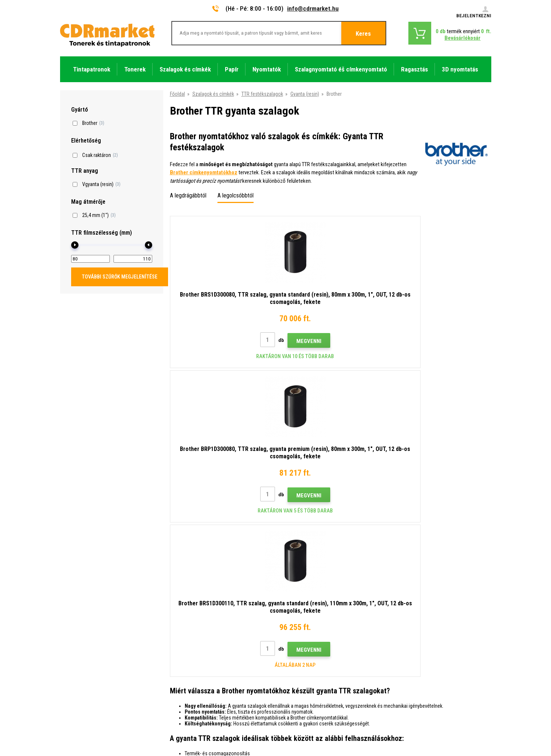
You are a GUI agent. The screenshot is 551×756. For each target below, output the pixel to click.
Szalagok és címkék (213, 94)
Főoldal (177, 94)
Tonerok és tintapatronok (305, 746)
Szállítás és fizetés (191, 600)
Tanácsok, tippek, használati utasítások (213, 589)
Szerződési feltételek (193, 644)
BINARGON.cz (477, 721)
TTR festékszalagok (262, 94)
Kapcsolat (182, 578)
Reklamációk (184, 633)
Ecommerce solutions (439, 721)
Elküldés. (442, 531)
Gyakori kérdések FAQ (194, 622)
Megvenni (236, 341)
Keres (363, 34)
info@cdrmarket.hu (313, 8)
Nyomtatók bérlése (191, 676)
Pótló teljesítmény (190, 687)
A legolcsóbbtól (236, 195)
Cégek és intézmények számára (205, 665)
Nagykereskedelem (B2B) (198, 611)
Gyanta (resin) (305, 94)
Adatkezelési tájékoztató (198, 655)
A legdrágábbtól (188, 195)
